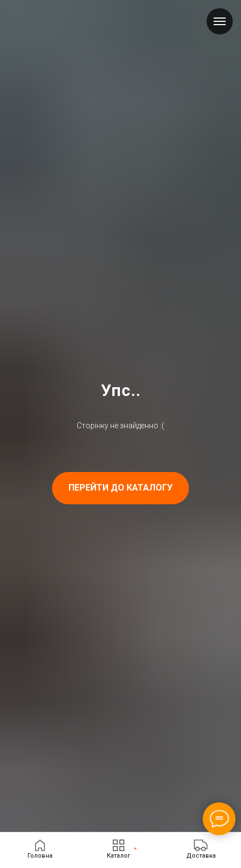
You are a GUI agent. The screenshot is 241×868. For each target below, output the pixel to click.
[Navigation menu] (220, 21)
